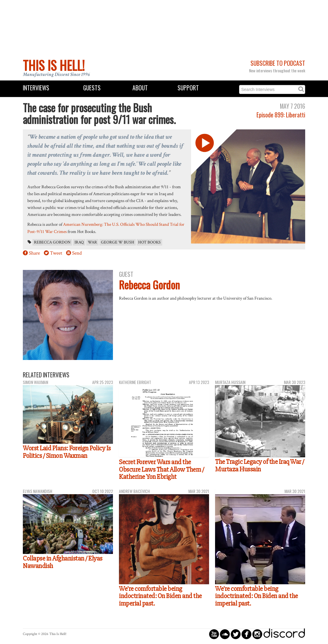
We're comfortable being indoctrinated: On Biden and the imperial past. (160, 596)
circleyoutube (214, 634)
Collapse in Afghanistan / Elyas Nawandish (63, 562)
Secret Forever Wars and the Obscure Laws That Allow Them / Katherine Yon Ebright (161, 469)
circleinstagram (257, 634)
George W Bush (118, 242)
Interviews (36, 88)
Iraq (79, 242)
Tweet (56, 253)
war (92, 242)
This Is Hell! (54, 65)
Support (188, 88)
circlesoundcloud (225, 634)
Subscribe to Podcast (278, 63)
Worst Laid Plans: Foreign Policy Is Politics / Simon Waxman (67, 452)
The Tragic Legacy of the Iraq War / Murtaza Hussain (260, 466)
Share (34, 253)
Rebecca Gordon (52, 242)
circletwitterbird (236, 634)
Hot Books (149, 242)
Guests (92, 88)
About (140, 88)
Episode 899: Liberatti (281, 115)
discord (284, 634)
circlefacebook (246, 634)
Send (77, 253)
